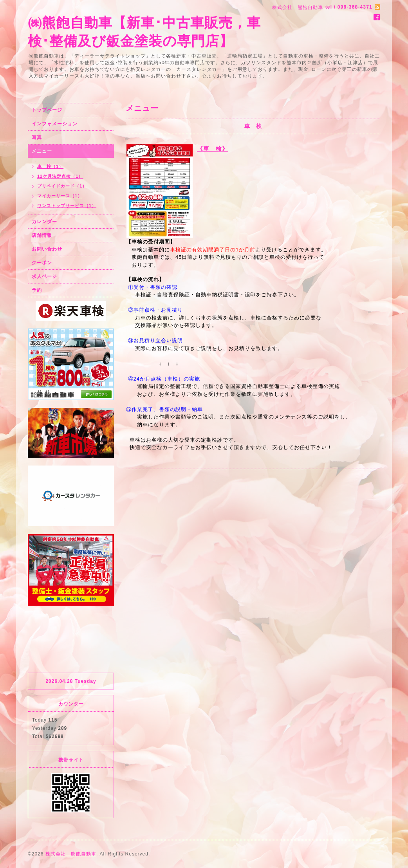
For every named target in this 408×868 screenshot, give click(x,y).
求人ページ (44, 276)
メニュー (42, 151)
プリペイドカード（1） (62, 186)
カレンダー (44, 222)
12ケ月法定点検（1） (60, 176)
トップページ (47, 110)
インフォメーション (55, 124)
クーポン (42, 263)
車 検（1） (50, 166)
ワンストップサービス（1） (67, 206)
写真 (37, 137)
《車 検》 (213, 149)
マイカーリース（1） (60, 196)
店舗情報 (42, 235)
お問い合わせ (47, 249)
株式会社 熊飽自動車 (71, 854)
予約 (37, 290)
